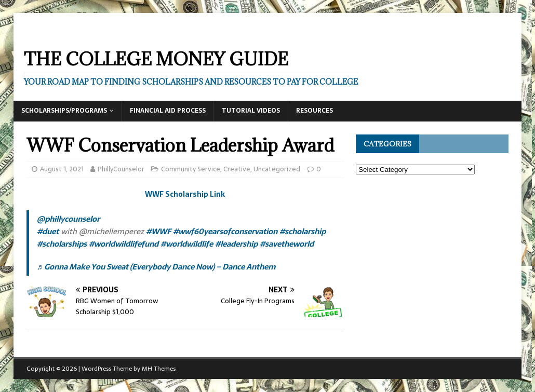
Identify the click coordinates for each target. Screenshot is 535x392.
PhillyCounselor (121, 169)
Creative (237, 169)
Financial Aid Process (168, 111)
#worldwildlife (187, 244)
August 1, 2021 (62, 169)
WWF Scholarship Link (185, 194)
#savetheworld (287, 244)
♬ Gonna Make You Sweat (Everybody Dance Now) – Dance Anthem (156, 267)
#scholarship (303, 231)
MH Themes (159, 369)
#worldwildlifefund (124, 244)
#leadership (236, 244)
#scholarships (62, 244)
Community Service (191, 169)
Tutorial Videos (251, 111)
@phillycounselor (68, 219)
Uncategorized (277, 169)
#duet (48, 231)
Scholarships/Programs (64, 111)
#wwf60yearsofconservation (225, 231)
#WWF (158, 231)
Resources (315, 111)
